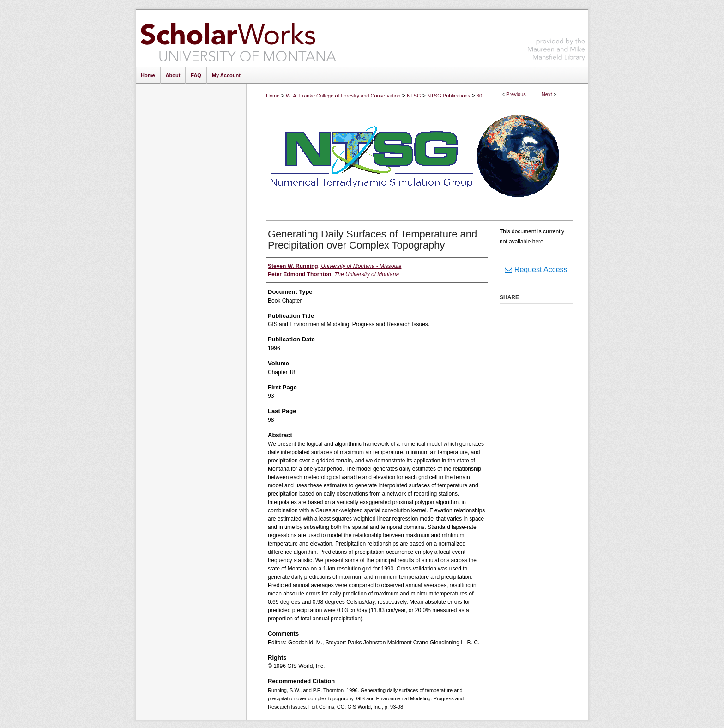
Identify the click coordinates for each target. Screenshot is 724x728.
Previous (516, 94)
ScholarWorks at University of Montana (238, 38)
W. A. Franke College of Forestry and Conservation (343, 96)
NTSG (414, 96)
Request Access (536, 270)
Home (273, 96)
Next (547, 94)
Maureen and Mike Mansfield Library (556, 37)
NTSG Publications (449, 96)
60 (479, 96)
